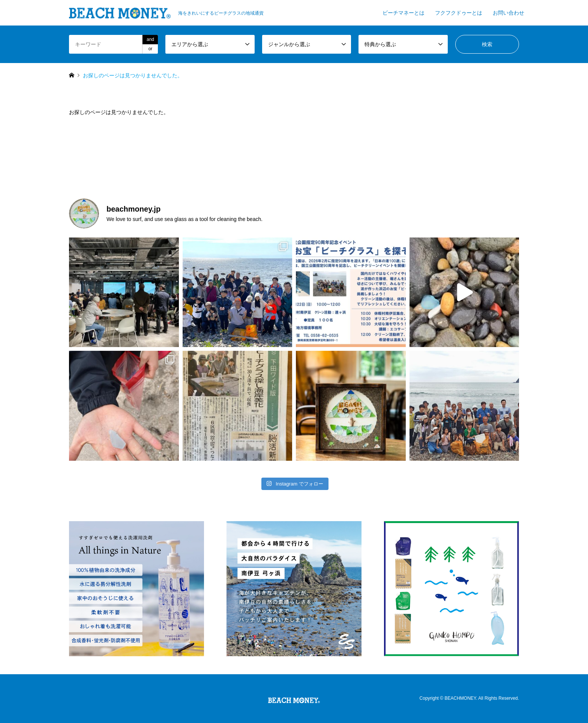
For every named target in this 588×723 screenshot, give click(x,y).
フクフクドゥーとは (459, 13)
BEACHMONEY (460, 699)
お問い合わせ (508, 13)
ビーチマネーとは (403, 13)
